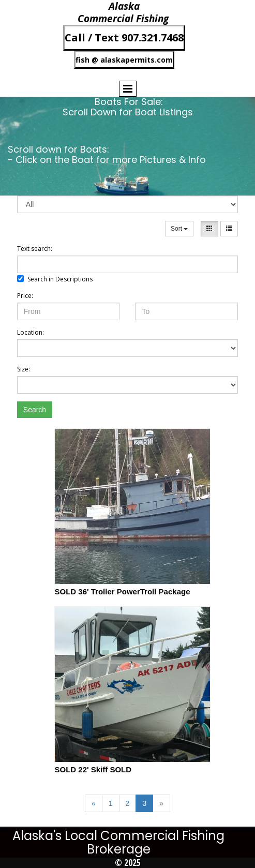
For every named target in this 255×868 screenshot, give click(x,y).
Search (35, 410)
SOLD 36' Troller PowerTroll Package (122, 592)
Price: (25, 296)
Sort (179, 229)
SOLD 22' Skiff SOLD (93, 769)
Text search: (35, 249)
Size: (24, 369)
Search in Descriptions (55, 279)
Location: (31, 332)
